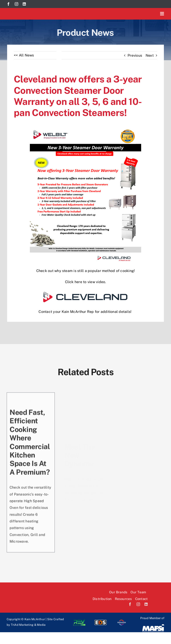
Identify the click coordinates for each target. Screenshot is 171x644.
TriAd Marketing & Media (28, 625)
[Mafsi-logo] (153, 625)
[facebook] (8, 4)
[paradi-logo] (122, 621)
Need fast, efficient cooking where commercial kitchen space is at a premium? (30, 442)
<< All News (24, 55)
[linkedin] (24, 4)
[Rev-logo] (79, 621)
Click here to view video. (86, 282)
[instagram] (16, 4)
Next (150, 55)
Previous (135, 55)
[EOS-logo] (101, 621)
